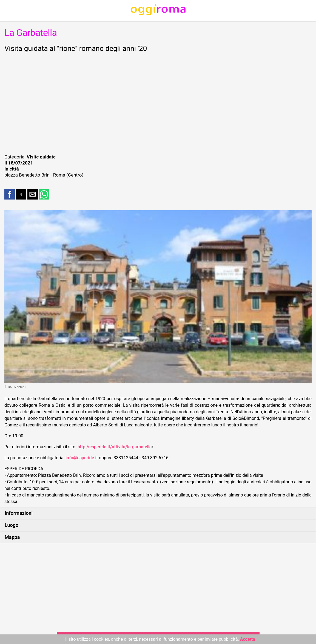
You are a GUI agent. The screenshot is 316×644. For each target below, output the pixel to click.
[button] (10, 194)
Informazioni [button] (19, 513)
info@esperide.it (82, 458)
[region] (158, 102)
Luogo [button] (12, 525)
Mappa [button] (12, 537)
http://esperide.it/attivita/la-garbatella (115, 447)
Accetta (248, 639)
